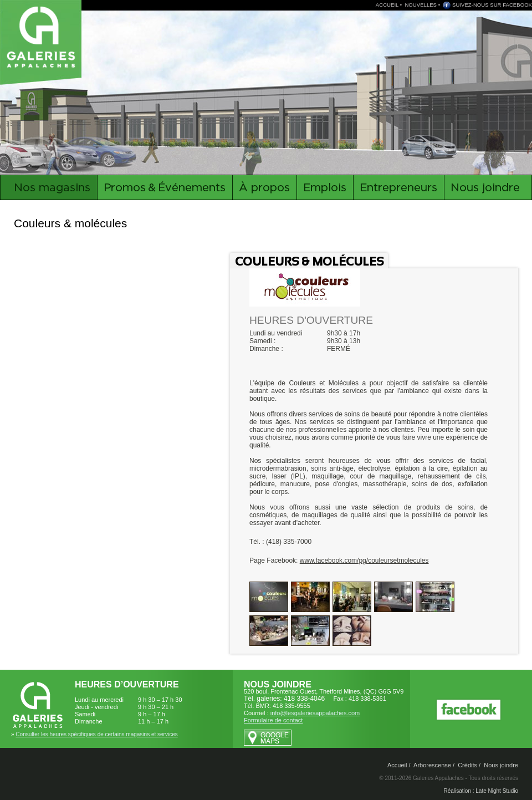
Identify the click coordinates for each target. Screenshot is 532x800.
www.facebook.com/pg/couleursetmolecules (364, 560)
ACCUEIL (387, 5)
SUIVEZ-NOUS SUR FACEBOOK (492, 5)
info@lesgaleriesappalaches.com (315, 713)
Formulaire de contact (273, 720)
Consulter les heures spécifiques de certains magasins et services (96, 734)
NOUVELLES (421, 5)
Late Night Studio (497, 791)
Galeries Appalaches (43, 36)
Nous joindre (501, 765)
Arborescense (432, 765)
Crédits (467, 765)
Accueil (397, 765)
